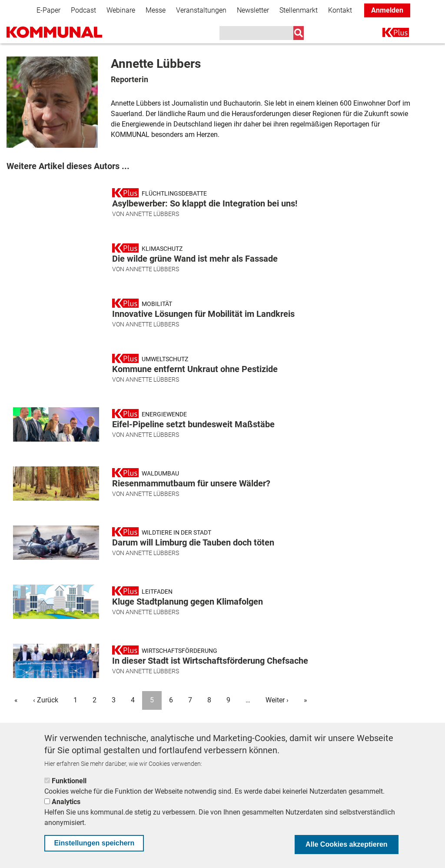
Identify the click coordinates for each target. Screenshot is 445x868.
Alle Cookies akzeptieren (347, 844)
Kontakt (340, 10)
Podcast (83, 10)
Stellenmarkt (299, 10)
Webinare (121, 10)
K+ (388, 34)
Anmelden (387, 10)
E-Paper (48, 10)
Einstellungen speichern (94, 843)
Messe (156, 10)
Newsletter (253, 10)
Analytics (66, 802)
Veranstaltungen (201, 10)
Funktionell (69, 781)
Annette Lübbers (152, 214)
